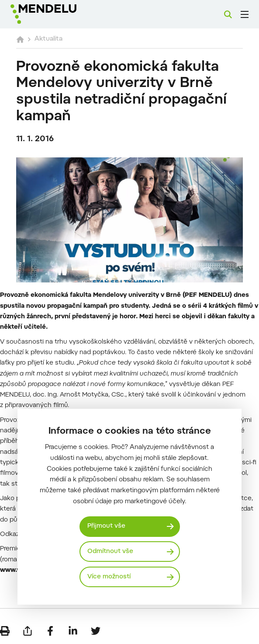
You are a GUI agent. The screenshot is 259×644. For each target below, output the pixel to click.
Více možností (109, 577)
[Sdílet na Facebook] (50, 631)
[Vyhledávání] (228, 14)
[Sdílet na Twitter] (96, 631)
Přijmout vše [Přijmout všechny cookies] (106, 526)
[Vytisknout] (5, 631)
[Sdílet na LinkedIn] (73, 631)
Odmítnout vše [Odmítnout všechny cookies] (110, 552)
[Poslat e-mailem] (28, 631)
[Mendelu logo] (55, 14)
